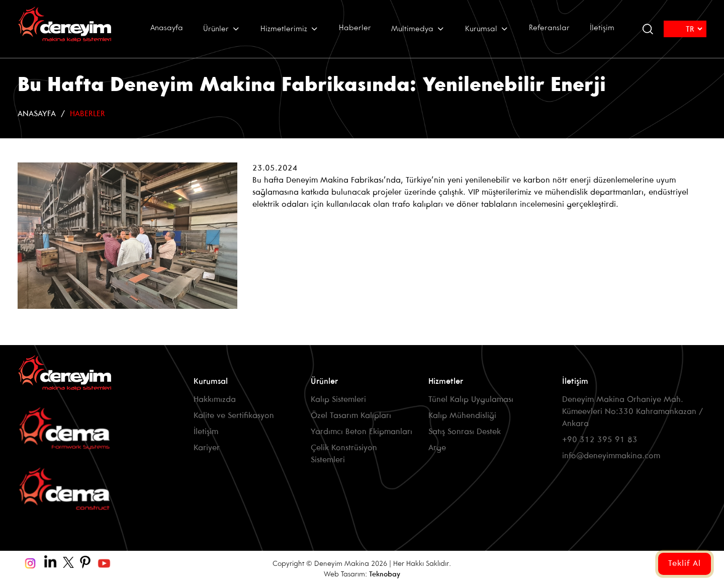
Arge (437, 448)
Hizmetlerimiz (290, 29)
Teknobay (385, 575)
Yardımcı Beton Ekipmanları (361, 432)
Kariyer (207, 448)
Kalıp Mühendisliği (462, 416)
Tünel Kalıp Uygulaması (471, 400)
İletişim (602, 28)
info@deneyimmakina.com (611, 456)
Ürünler (222, 29)
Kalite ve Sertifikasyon (234, 416)
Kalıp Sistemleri (338, 400)
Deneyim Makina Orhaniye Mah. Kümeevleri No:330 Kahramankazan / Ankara (632, 412)
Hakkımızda (215, 400)
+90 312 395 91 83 (600, 440)
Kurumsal (487, 29)
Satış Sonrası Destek (465, 432)
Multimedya (418, 29)
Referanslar (549, 28)
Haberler (355, 28)
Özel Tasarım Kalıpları (351, 416)
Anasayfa (167, 28)
